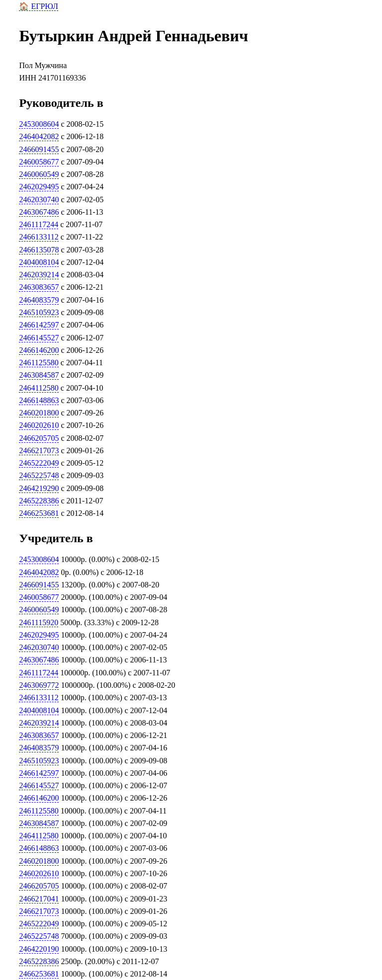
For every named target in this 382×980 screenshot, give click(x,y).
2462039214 (39, 275)
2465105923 (39, 312)
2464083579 (39, 300)
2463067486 (39, 212)
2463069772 (39, 685)
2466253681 (39, 513)
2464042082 (39, 136)
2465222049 (39, 463)
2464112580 (39, 388)
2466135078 (39, 250)
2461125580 (39, 363)
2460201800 (39, 413)
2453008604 (39, 124)
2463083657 (39, 287)
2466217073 (39, 450)
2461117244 (39, 224)
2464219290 (39, 488)
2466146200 (39, 350)
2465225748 (39, 475)
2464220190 (39, 949)
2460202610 (39, 425)
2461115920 (39, 622)
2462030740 (39, 200)
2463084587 (39, 375)
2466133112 (39, 237)
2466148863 (39, 400)
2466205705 (39, 438)
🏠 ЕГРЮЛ (38, 6)
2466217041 (39, 899)
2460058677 (39, 162)
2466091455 (39, 149)
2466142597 (39, 325)
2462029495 (39, 187)
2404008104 (39, 262)
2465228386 (39, 501)
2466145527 (39, 338)
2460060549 (39, 174)
